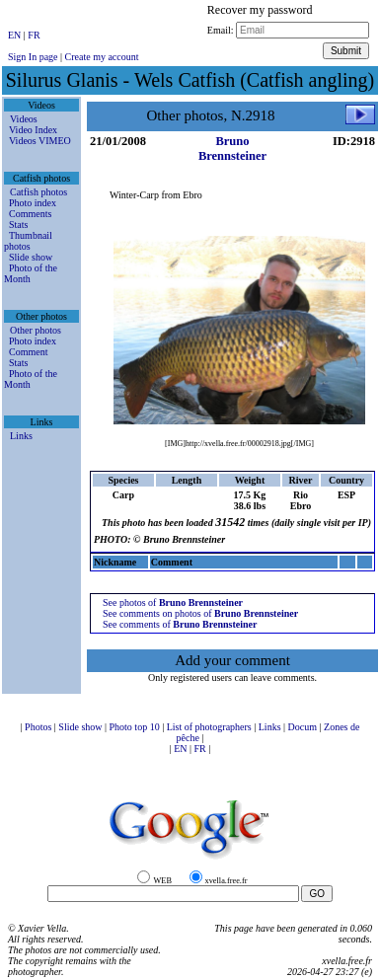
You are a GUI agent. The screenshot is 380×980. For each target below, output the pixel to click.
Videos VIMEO (40, 141)
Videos (24, 119)
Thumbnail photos (28, 241)
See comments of (180, 624)
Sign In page (33, 57)
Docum (304, 727)
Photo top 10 (136, 727)
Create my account (102, 57)
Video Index (33, 130)
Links (21, 436)
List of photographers (211, 727)
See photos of (173, 603)
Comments (30, 214)
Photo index (33, 203)
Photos (39, 727)
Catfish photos (38, 192)
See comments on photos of (200, 613)
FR (34, 35)
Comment (28, 352)
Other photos (36, 330)
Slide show (31, 257)
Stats (18, 225)
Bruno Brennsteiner (232, 149)
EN (16, 35)
